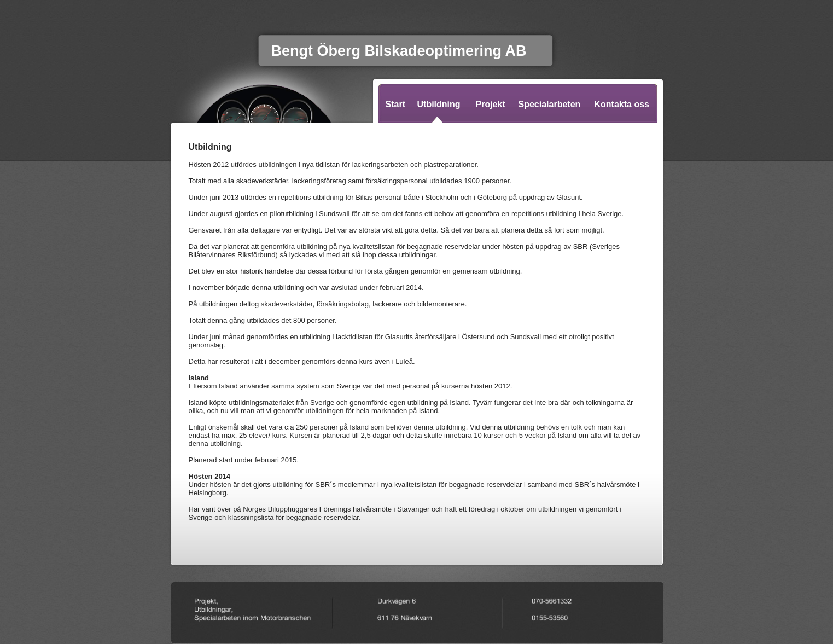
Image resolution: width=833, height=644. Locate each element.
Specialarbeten (550, 104)
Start (395, 104)
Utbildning (439, 104)
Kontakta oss (622, 104)
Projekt (491, 104)
